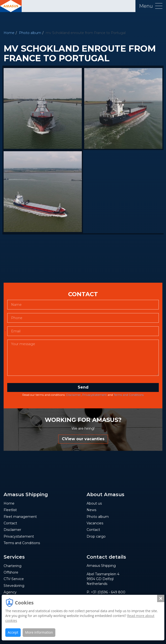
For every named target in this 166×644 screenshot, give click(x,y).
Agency (10, 592)
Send (83, 387)
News (91, 510)
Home (9, 33)
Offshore (11, 572)
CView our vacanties (83, 439)
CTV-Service (14, 579)
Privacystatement (95, 395)
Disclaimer (73, 395)
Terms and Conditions (129, 395)
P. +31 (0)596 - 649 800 (106, 592)
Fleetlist (10, 510)
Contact (10, 523)
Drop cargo (96, 536)
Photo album (30, 33)
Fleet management (20, 517)
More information (39, 632)
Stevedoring (14, 586)
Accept (13, 632)
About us (94, 503)
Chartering (13, 566)
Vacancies (95, 523)
